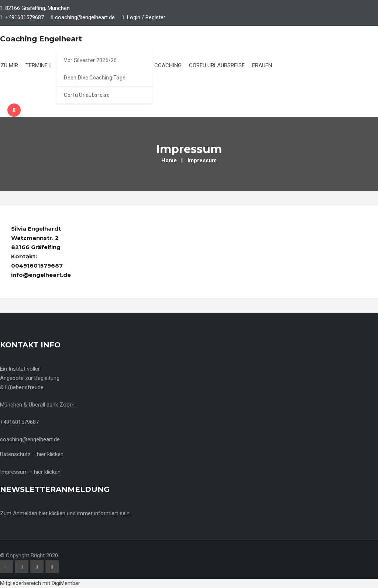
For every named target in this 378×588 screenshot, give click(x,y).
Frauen (262, 65)
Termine (38, 65)
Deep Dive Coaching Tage (95, 78)
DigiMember (66, 583)
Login (131, 17)
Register (155, 17)
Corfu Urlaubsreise (87, 95)
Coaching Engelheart (41, 39)
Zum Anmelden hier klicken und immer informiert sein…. (67, 513)
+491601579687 (25, 17)
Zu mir (9, 65)
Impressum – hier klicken (30, 472)
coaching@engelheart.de (85, 17)
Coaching (168, 65)
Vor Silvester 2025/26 (90, 60)
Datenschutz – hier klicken (32, 454)
